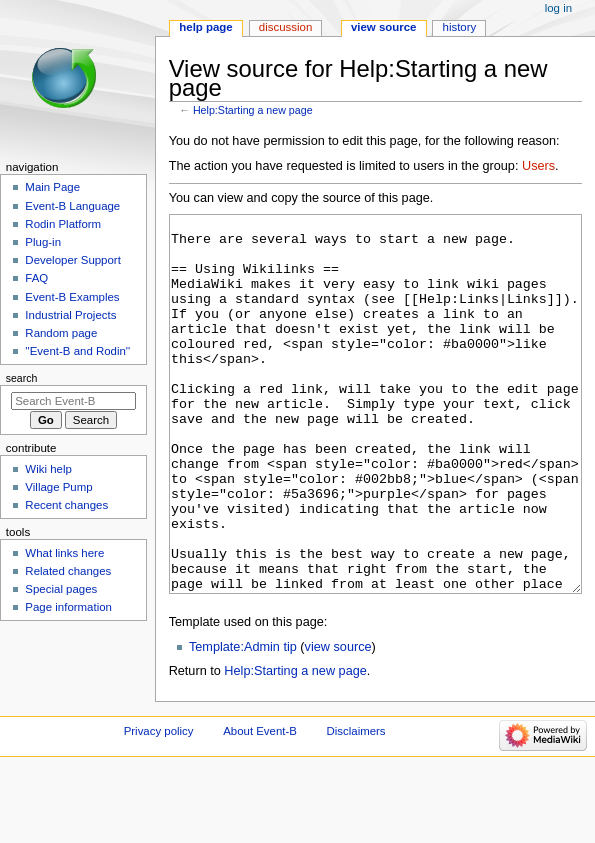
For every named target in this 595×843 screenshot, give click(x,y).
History (460, 27)
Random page (61, 333)
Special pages (61, 589)
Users (538, 166)
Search (22, 378)
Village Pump (58, 487)
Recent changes (66, 505)
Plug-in (43, 242)
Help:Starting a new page (253, 110)
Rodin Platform (63, 224)
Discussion (285, 27)
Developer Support (73, 260)
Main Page (52, 187)
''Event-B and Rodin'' (77, 351)
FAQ (36, 278)
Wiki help (48, 469)
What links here (64, 553)
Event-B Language (72, 206)
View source (384, 27)
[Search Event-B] (73, 401)
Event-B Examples (72, 297)
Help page (205, 27)
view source (338, 722)
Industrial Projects (70, 315)
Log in (558, 8)
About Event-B (260, 806)
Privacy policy (159, 806)
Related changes (68, 571)
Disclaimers (356, 806)
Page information (68, 607)
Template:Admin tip (243, 722)
